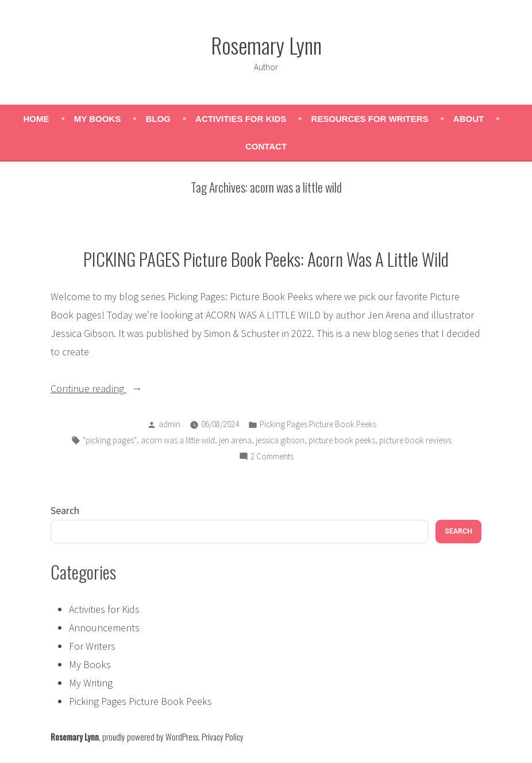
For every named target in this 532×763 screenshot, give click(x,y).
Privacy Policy (223, 737)
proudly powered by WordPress (150, 737)
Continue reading (108, 389)
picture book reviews (415, 440)
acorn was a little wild (178, 440)
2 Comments (272, 457)
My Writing (91, 683)
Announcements (104, 628)
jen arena (235, 440)
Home (36, 119)
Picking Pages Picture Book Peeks (318, 424)
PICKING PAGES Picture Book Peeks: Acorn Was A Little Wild (266, 259)
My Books (97, 119)
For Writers (92, 646)
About (469, 119)
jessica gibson (280, 440)
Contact (266, 146)
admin (169, 424)
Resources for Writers (370, 119)
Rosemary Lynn (266, 45)
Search (65, 510)
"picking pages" (110, 440)
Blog (158, 119)
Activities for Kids (241, 119)
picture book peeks (342, 440)
